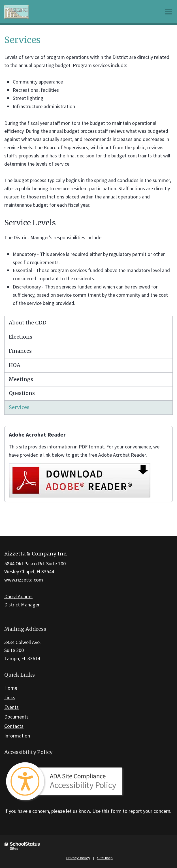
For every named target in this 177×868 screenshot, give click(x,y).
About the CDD (28, 323)
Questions (22, 393)
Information (17, 736)
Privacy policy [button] (78, 858)
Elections (21, 337)
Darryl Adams (18, 596)
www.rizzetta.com (24, 580)
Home (11, 688)
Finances (20, 351)
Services (19, 407)
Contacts (14, 726)
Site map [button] (105, 858)
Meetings (21, 379)
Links (10, 697)
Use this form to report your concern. (132, 811)
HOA (15, 365)
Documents (16, 717)
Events (11, 707)
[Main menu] (169, 11)
